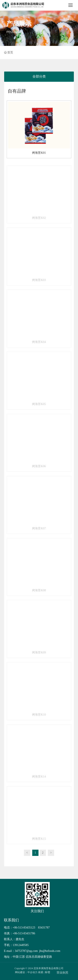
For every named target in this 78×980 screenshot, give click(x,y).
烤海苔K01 (39, 153)
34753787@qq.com (26, 951)
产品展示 (19, 24)
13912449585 (21, 945)
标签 (48, 972)
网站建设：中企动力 (26, 972)
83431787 (44, 928)
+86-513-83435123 (24, 928)
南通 (41, 972)
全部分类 (39, 76)
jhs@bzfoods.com (49, 951)
